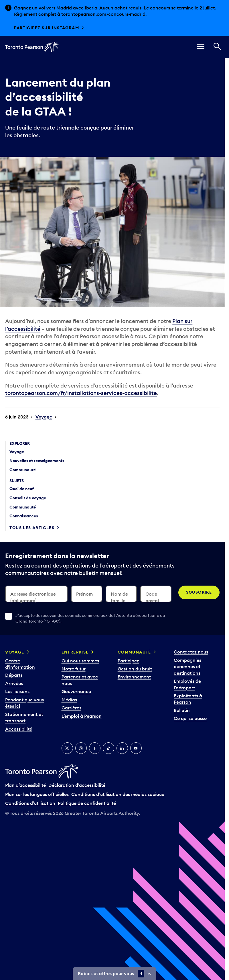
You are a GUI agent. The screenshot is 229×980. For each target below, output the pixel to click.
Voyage (44, 417)
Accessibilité (19, 729)
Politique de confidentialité (87, 803)
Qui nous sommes (80, 661)
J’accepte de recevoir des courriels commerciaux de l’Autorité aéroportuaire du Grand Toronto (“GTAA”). (90, 618)
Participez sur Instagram (47, 28)
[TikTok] (108, 748)
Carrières (71, 708)
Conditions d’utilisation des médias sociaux (118, 794)
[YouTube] (136, 748)
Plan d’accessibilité (25, 785)
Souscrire (199, 592)
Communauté (134, 652)
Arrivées (14, 683)
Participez (128, 661)
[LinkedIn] (122, 748)
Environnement (134, 677)
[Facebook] (95, 748)
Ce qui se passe (190, 718)
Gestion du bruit (135, 669)
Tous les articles (32, 528)
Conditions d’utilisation (30, 803)
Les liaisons (17, 691)
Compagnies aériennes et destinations (187, 667)
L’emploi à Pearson (82, 716)
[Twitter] (67, 748)
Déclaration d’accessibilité (77, 785)
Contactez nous (191, 652)
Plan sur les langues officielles (37, 794)
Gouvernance (76, 691)
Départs (14, 675)
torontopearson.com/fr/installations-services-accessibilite (81, 393)
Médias (69, 700)
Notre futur (74, 669)
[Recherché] (217, 47)
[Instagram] (81, 748)
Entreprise (75, 652)
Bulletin (182, 710)
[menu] (201, 47)
